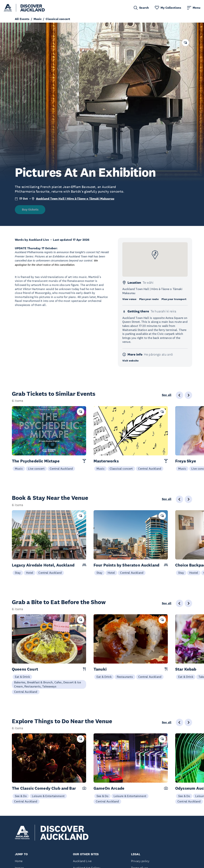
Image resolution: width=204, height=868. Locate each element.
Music (19, 469)
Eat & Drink (22, 677)
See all (167, 395)
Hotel (30, 573)
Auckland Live (82, 861)
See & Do (21, 796)
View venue (129, 299)
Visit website (130, 361)
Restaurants (125, 677)
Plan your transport (174, 299)
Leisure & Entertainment (48, 796)
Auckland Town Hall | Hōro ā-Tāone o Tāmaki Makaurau (75, 199)
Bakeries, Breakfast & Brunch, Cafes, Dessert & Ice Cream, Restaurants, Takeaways (48, 684)
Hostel (194, 573)
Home (19, 861)
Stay (18, 573)
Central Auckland (61, 469)
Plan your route (149, 299)
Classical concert (121, 469)
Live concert (36, 469)
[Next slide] (188, 395)
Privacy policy (140, 861)
